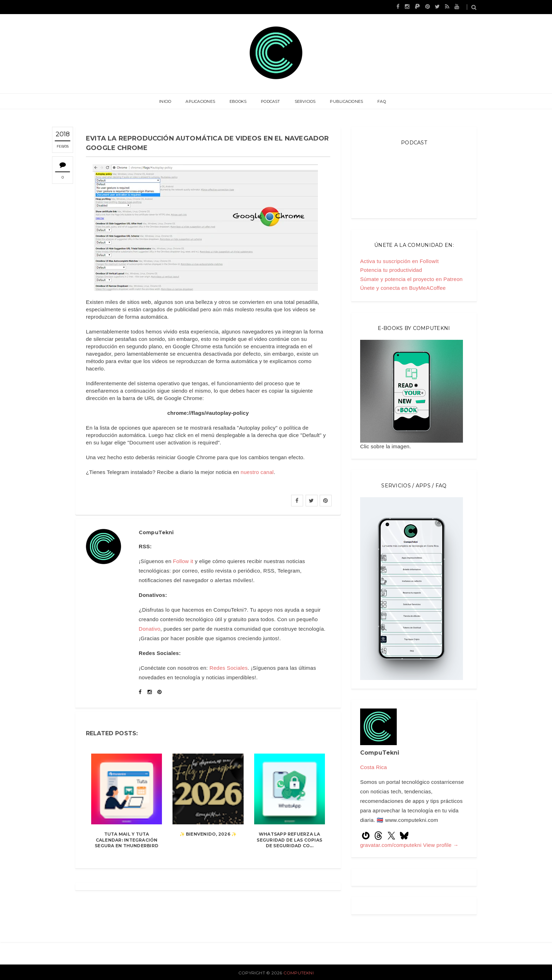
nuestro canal (257, 472)
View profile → (441, 845)
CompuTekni (299, 973)
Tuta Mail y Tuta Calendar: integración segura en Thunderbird (127, 840)
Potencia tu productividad (391, 270)
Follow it (183, 561)
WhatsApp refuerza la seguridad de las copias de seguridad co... (289, 840)
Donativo (150, 629)
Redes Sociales (228, 668)
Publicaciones (346, 101)
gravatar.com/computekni (392, 845)
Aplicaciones (201, 101)
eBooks (238, 101)
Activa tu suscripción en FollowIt (399, 261)
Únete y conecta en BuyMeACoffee (403, 288)
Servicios (305, 101)
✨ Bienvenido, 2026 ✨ (208, 834)
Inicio (166, 101)
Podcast (271, 101)
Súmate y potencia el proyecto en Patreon (411, 279)
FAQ (381, 101)
